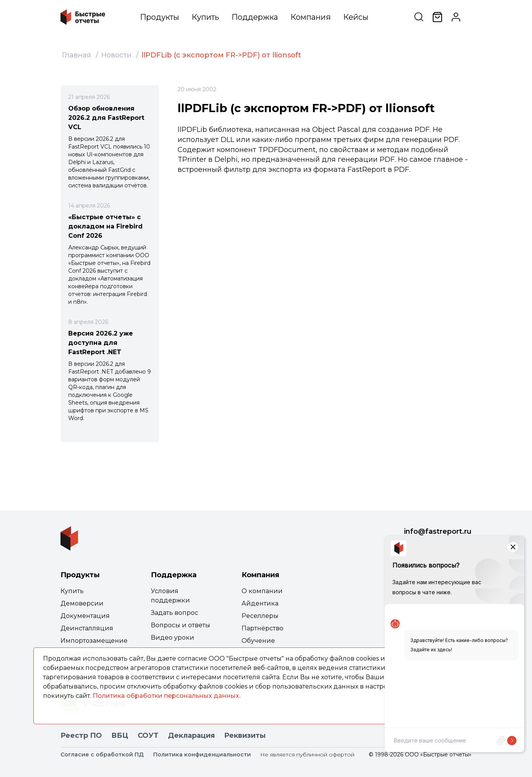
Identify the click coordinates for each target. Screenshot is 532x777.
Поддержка (255, 17)
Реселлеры (260, 616)
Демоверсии (82, 603)
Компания (311, 17)
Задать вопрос (174, 613)
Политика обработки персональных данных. (167, 696)
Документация (85, 616)
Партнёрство (263, 628)
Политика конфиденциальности (202, 755)
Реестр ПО (81, 735)
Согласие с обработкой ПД (102, 755)
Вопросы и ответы (180, 625)
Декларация (191, 735)
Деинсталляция (87, 628)
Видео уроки (173, 638)
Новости (116, 55)
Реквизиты (245, 735)
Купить (205, 17)
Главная (77, 55)
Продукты (160, 17)
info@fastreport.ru (438, 531)
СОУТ (148, 735)
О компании (262, 591)
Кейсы (356, 17)
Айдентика (260, 603)
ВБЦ (120, 735)
